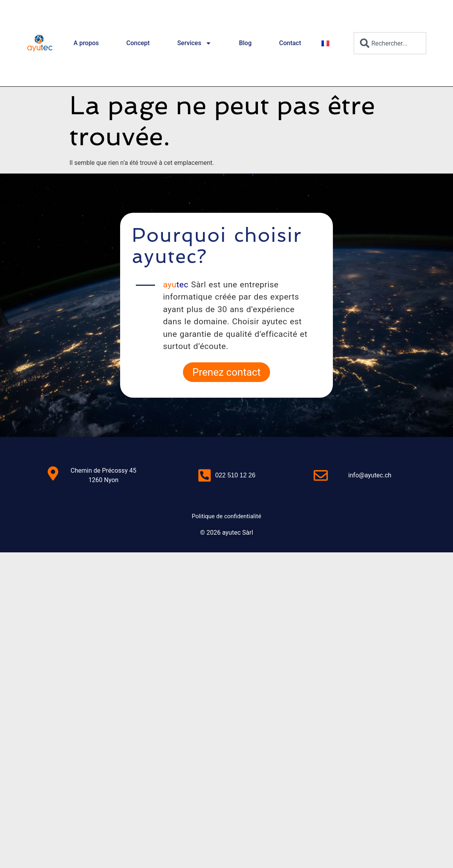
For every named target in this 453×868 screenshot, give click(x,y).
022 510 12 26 (235, 475)
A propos (86, 43)
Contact (290, 43)
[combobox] (390, 43)
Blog (245, 43)
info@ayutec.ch (370, 475)
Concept (138, 43)
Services (194, 43)
